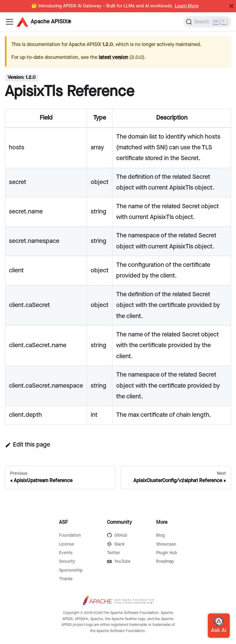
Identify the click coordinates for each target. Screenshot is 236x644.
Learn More (187, 6)
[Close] (231, 6)
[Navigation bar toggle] (10, 22)
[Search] (207, 22)
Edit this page (28, 445)
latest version (113, 57)
